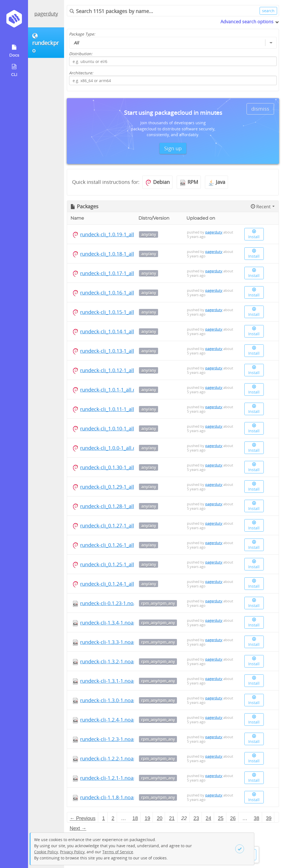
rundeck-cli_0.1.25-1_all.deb (112, 564)
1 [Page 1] (103, 818)
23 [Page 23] (196, 818)
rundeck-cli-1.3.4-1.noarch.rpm (116, 623)
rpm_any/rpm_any (158, 603)
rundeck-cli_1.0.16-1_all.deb (112, 293)
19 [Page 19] (147, 818)
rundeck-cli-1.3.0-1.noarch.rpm (116, 700)
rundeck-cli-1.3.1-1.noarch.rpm (116, 681)
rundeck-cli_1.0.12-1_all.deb (112, 370)
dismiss (260, 109)
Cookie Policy (46, 852)
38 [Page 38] (257, 818)
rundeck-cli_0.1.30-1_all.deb (112, 467)
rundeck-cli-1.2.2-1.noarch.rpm (116, 758)
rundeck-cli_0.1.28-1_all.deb (112, 506)
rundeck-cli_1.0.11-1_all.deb (112, 409)
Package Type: (82, 34)
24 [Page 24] (209, 818)
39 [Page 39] (269, 818)
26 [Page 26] (233, 818)
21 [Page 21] (172, 818)
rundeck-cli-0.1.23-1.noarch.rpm (117, 603)
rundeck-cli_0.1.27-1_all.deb (112, 526)
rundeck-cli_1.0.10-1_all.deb (112, 428)
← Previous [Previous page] (83, 818)
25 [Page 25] (221, 818)
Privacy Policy (72, 852)
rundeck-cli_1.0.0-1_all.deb (111, 448)
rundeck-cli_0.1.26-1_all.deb (112, 545)
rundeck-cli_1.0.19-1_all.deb (112, 234)
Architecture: (81, 73)
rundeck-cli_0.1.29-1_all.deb (112, 487)
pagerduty (46, 14)
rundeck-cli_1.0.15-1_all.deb (112, 312)
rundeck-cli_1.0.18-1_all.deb (112, 254)
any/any (149, 234)
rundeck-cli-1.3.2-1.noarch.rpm (116, 661)
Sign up (173, 148)
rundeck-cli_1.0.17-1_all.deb (112, 273)
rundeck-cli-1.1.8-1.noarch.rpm (116, 797)
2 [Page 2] (113, 818)
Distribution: (81, 54)
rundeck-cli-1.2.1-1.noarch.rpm (116, 778)
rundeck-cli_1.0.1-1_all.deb (111, 390)
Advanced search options (247, 22)
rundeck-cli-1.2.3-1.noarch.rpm (116, 739)
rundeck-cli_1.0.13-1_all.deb (112, 351)
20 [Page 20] (159, 818)
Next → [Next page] (78, 828)
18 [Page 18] (135, 818)
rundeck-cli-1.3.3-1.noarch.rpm (116, 642)
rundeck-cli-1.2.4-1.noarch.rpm (116, 720)
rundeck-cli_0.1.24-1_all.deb (112, 584)
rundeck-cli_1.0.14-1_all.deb (112, 331)
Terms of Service (118, 852)
